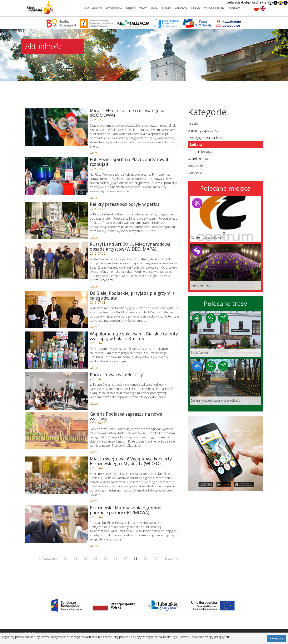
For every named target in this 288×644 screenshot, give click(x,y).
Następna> (171, 558)
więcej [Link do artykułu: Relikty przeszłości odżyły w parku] (94, 237)
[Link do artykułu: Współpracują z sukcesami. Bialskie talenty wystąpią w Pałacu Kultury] (56, 350)
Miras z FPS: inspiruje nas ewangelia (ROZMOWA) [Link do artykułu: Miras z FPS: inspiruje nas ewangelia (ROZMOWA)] (127, 113)
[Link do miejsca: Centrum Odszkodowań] (225, 219)
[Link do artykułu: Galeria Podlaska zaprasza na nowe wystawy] (56, 430)
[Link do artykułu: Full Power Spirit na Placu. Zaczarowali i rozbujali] (56, 176)
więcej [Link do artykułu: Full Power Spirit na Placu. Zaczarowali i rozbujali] (94, 198)
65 (105, 558)
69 (145, 558)
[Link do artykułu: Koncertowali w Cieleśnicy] (56, 391)
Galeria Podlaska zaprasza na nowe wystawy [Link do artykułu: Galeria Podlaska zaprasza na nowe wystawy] (126, 416)
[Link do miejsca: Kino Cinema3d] (225, 267)
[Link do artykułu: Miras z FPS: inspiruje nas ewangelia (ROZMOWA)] (56, 127)
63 (85, 558)
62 (75, 558)
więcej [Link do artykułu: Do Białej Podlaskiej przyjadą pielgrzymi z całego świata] (94, 327)
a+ (261, 2)
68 (135, 558)
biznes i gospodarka (203, 130)
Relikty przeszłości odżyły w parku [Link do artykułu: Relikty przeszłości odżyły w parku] (124, 204)
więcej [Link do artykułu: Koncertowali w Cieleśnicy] (94, 403)
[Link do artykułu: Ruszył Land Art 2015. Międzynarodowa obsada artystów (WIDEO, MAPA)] (56, 261)
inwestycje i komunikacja (206, 137)
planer (166, 8)
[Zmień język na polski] (256, 8)
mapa (154, 8)
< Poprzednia (48, 558)
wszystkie (195, 173)
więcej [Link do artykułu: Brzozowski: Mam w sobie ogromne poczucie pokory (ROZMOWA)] (94, 546)
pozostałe (195, 166)
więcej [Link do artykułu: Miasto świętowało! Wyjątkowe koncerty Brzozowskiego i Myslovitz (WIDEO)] (94, 501)
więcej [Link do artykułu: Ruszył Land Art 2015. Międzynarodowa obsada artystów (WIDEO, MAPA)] (94, 286)
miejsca (131, 8)
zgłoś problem (214, 8)
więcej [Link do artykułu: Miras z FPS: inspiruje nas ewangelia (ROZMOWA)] (94, 153)
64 (95, 558)
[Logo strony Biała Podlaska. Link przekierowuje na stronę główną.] (40, 7)
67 (125, 558)
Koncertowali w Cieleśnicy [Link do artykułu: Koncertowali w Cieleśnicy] (116, 374)
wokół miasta (198, 159)
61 (65, 558)
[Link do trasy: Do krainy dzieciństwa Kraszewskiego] (225, 382)
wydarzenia (114, 8)
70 (155, 558)
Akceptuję (277, 638)
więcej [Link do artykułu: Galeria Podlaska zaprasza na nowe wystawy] (94, 452)
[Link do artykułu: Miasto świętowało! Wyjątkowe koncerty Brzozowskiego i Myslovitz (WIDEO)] (56, 475)
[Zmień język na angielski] (263, 8)
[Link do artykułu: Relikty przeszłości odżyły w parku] (56, 221)
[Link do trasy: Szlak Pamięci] (225, 334)
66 (115, 558)
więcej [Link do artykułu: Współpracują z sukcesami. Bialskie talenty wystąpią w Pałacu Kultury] (94, 368)
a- (266, 2)
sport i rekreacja (200, 152)
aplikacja (181, 8)
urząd (196, 8)
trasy (143, 8)
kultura (196, 144)
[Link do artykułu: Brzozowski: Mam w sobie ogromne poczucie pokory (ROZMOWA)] (56, 524)
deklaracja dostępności (242, 2)
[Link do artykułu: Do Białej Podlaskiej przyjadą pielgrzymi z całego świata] (56, 310)
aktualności (93, 8)
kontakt (234, 8)
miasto (193, 123)
